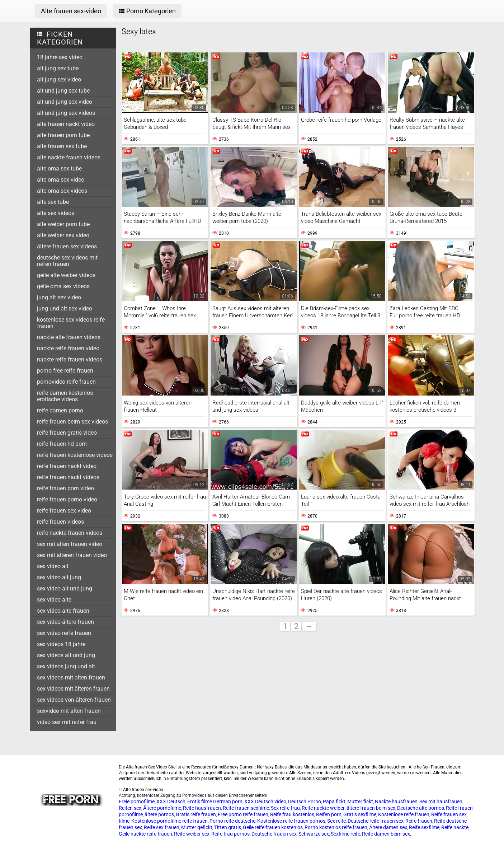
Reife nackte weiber (323, 808)
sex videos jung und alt (66, 666)
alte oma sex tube (59, 169)
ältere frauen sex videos (67, 246)
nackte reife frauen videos (70, 359)
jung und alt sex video (65, 309)
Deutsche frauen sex (274, 834)
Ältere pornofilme (162, 808)
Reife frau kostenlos (292, 814)
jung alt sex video (59, 297)
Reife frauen (419, 821)
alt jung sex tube (58, 68)
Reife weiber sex (192, 834)
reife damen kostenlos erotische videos (65, 396)
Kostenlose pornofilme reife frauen (169, 821)
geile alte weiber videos (66, 275)
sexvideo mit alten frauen (69, 711)
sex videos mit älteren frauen (73, 689)
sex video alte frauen (63, 611)
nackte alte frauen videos (69, 337)
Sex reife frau (285, 808)
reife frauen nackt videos (68, 477)
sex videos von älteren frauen (74, 700)
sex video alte (54, 600)
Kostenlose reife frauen (404, 814)
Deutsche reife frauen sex (376, 821)
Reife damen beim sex (386, 834)
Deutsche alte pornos (421, 808)
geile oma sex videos (63, 286)
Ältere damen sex (388, 827)
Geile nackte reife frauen (145, 834)
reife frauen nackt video (67, 466)
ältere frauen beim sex (371, 808)
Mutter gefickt (197, 827)
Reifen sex (130, 808)
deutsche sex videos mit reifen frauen (67, 261)
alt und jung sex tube (63, 91)
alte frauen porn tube (63, 135)
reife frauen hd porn (62, 444)
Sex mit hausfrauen (441, 801)
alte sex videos (56, 213)
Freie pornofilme (137, 801)
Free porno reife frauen (243, 814)
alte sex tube (53, 202)
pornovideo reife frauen (66, 382)
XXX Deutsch (171, 801)
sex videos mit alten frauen (71, 677)
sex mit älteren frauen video (72, 555)
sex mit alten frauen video (70, 544)
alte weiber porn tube (63, 224)
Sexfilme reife (345, 834)
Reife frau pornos (230, 834)
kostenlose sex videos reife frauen (71, 323)
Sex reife (336, 821)
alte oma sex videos (62, 191)
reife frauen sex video (64, 511)
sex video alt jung (59, 577)
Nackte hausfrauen (396, 801)
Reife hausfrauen (202, 808)
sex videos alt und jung (66, 655)
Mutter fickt (360, 801)
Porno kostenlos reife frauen (336, 827)
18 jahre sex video (60, 57)
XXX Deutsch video (265, 801)
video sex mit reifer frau (67, 722)
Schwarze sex (314, 834)
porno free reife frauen (65, 371)
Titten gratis (228, 827)
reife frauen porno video (67, 499)
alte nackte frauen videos (69, 157)
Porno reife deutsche (232, 821)
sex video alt (53, 566)
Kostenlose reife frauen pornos (291, 821)
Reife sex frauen (162, 827)
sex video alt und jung (65, 588)
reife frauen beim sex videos (72, 422)
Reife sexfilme (424, 827)
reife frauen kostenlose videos (75, 455)
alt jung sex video (59, 80)
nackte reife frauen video (68, 348)
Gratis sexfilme (360, 814)
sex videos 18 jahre (61, 644)
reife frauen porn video (65, 488)
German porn (228, 801)
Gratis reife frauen (196, 814)
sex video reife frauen (64, 633)
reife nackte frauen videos (70, 533)
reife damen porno (60, 410)
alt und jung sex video (65, 102)
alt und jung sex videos (66, 113)
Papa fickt (334, 801)
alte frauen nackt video (66, 124)
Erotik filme (200, 801)
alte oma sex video (61, 180)
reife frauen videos (60, 522)
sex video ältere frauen (65, 622)
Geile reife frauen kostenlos (273, 827)
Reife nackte (455, 827)
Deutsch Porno (305, 801)
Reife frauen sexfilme (246, 808)
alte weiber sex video (63, 235)
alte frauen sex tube (62, 146)
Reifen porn (329, 814)
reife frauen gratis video (67, 433)
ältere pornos (159, 814)
